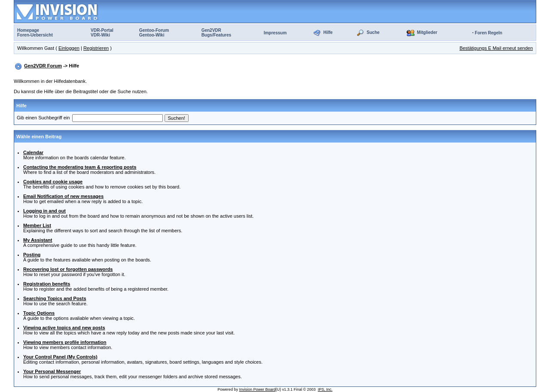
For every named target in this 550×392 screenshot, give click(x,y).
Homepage (28, 30)
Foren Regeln (489, 33)
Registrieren (96, 48)
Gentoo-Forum (154, 30)
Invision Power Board (257, 389)
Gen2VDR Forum (43, 66)
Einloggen (69, 48)
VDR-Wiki (100, 35)
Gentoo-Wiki (152, 35)
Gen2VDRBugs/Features (216, 33)
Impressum (275, 33)
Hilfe (328, 32)
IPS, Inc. (325, 389)
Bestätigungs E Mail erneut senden (496, 48)
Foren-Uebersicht (35, 35)
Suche (373, 32)
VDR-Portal (102, 30)
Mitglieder (427, 32)
